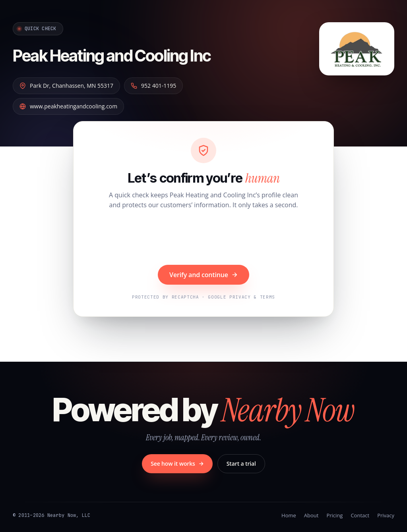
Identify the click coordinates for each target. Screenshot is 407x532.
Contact (360, 515)
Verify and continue (203, 275)
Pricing (334, 515)
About (311, 515)
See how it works (177, 464)
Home (289, 515)
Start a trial (241, 464)
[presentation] (203, 238)
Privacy (386, 515)
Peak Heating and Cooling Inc (135, 54)
